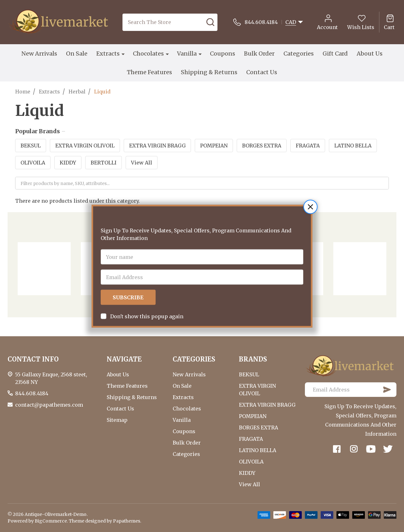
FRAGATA (308, 146)
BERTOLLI (104, 163)
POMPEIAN (214, 146)
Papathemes (127, 521)
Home (23, 92)
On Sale (77, 54)
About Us (370, 54)
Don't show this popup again (147, 293)
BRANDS (253, 359)
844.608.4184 (32, 393)
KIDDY (68, 163)
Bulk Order (259, 54)
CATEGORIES (194, 359)
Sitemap (117, 420)
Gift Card (335, 54)
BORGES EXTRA (262, 146)
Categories (299, 54)
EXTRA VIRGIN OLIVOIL (85, 146)
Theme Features (149, 72)
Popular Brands (40, 131)
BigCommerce (51, 521)
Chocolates (148, 54)
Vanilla (187, 54)
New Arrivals (39, 54)
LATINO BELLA (353, 146)
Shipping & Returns (209, 72)
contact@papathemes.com (49, 405)
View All (142, 163)
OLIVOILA (33, 163)
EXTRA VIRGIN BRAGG (157, 146)
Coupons (223, 54)
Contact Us (262, 72)
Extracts (108, 54)
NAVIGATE (124, 359)
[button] (310, 184)
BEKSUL (31, 146)
